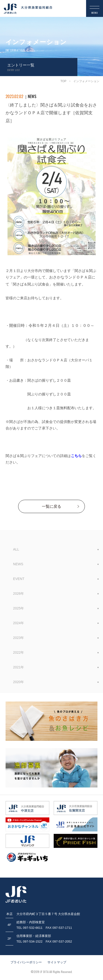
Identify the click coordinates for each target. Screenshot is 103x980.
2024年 (18, 623)
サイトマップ (57, 962)
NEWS (18, 564)
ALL (16, 549)
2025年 (18, 608)
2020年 (18, 682)
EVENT (19, 579)
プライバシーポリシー (26, 962)
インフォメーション (86, 81)
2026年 (18, 594)
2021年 (18, 667)
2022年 (18, 652)
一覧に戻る (51, 506)
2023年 (18, 638)
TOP (63, 81)
